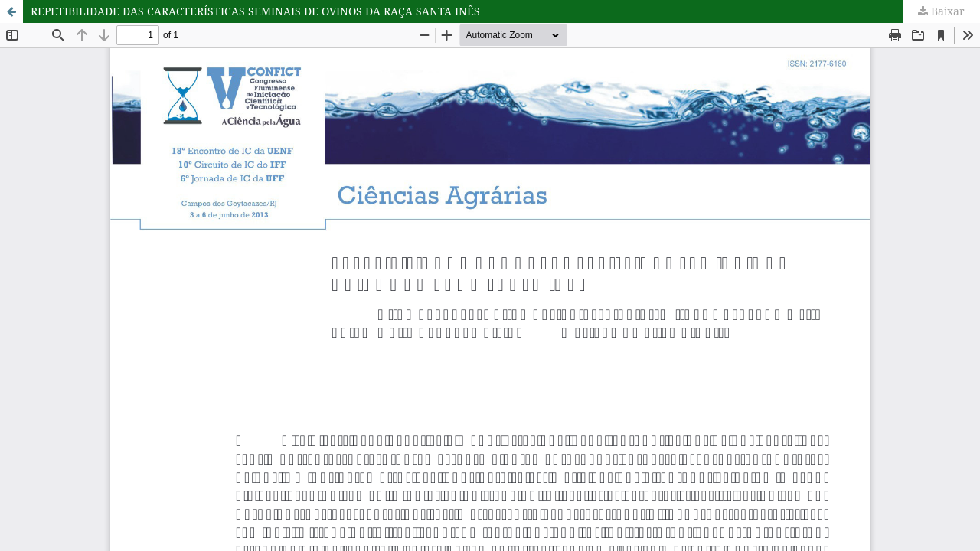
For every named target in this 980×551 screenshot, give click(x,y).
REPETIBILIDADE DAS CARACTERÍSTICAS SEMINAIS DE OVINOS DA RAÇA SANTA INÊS (255, 11)
